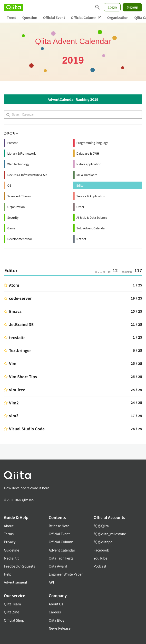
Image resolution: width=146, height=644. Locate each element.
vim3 (14, 416)
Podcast (100, 566)
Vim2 (14, 403)
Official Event (54, 17)
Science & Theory (19, 196)
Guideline (12, 550)
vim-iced (17, 390)
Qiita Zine (12, 612)
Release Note (59, 526)
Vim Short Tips (23, 376)
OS (9, 185)
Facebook (101, 550)
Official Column (86, 18)
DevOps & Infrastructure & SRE (28, 175)
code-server (20, 298)
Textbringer (20, 350)
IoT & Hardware (87, 175)
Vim (13, 363)
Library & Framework (21, 153)
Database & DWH (88, 153)
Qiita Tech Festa (61, 558)
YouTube (100, 558)
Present (13, 143)
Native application (89, 164)
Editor (81, 185)
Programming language (92, 143)
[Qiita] (14, 7)
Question (30, 17)
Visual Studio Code (27, 429)
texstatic (17, 337)
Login (112, 7)
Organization (118, 17)
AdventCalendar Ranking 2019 (73, 99)
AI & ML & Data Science (92, 217)
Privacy (10, 542)
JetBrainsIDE (21, 324)
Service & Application (91, 196)
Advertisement (16, 582)
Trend (12, 17)
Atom (14, 285)
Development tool (19, 239)
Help (8, 574)
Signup (132, 7)
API (51, 582)
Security (13, 217)
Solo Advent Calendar (91, 228)
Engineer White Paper (66, 574)
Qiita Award (58, 566)
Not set (81, 239)
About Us (56, 604)
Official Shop (14, 620)
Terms (9, 534)
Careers (55, 612)
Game (11, 228)
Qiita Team (12, 604)
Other (80, 207)
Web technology (18, 164)
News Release (60, 628)
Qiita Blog (57, 620)
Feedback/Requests (19, 566)
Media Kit (11, 558)
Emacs (15, 311)
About (9, 526)
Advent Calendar (62, 550)
